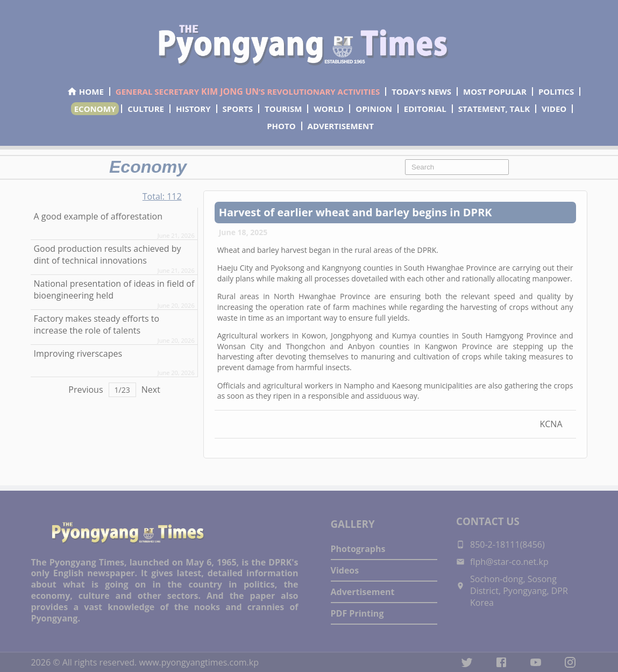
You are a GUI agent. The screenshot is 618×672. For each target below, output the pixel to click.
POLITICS (556, 91)
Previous (86, 390)
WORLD (329, 109)
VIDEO (554, 109)
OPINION (374, 109)
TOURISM (283, 109)
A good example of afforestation (98, 216)
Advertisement (363, 592)
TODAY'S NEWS (421, 91)
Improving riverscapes (78, 353)
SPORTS (238, 109)
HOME (85, 91)
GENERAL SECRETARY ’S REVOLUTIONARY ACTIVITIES (248, 91)
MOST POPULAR (495, 91)
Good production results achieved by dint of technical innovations (107, 254)
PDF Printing (357, 613)
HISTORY (193, 109)
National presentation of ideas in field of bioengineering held (114, 289)
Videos (345, 570)
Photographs (358, 549)
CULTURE (146, 109)
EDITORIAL (425, 109)
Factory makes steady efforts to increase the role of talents (96, 324)
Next (151, 390)
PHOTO (281, 126)
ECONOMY (95, 109)
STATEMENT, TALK (494, 109)
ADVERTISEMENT (341, 126)
